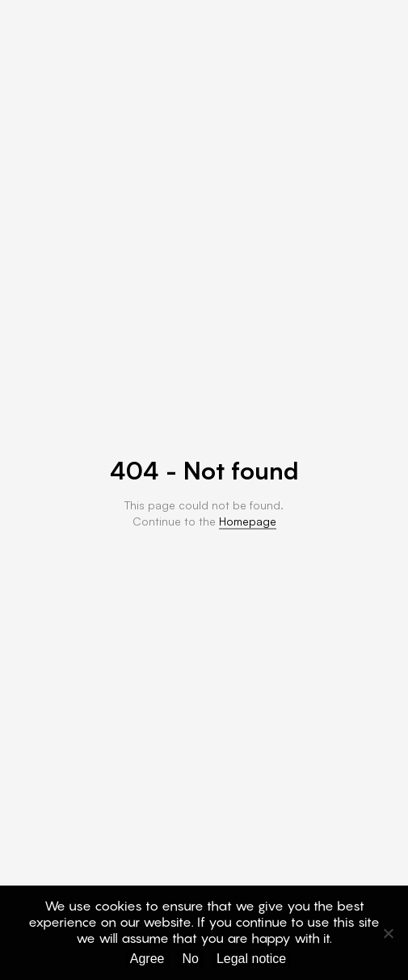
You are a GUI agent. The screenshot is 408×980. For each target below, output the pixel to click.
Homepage (248, 521)
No (190, 959)
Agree (147, 959)
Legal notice (251, 959)
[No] (388, 933)
